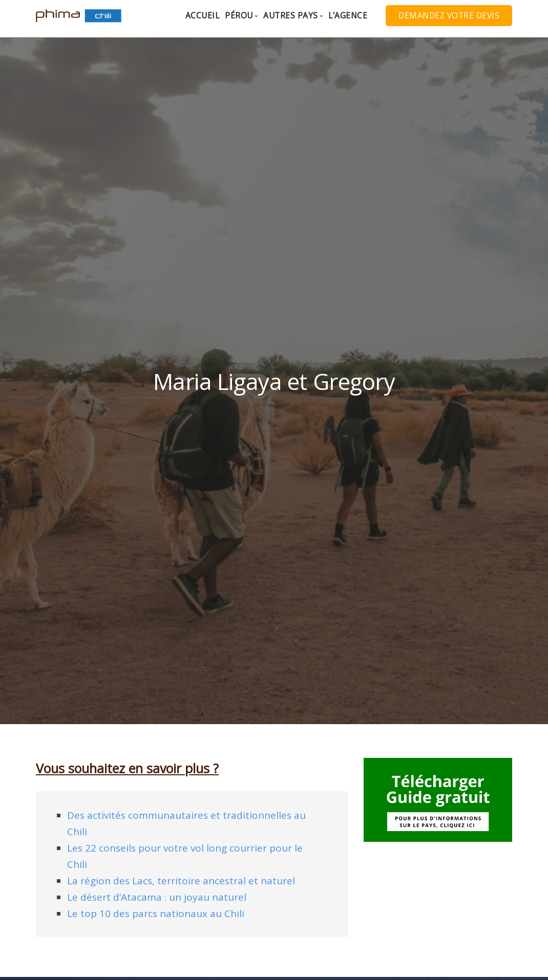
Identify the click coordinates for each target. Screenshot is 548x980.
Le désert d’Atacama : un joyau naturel (157, 897)
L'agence (348, 16)
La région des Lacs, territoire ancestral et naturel (181, 881)
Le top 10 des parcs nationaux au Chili (156, 913)
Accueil (203, 16)
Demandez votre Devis (449, 16)
